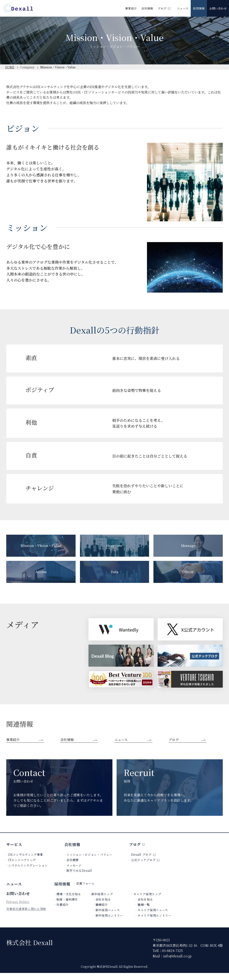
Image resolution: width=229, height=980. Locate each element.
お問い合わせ (218, 8)
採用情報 (199, 8)
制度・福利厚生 (67, 907)
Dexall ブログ (143, 862)
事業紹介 (131, 8)
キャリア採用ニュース (153, 917)
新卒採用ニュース (108, 917)
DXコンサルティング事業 (26, 862)
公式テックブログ (146, 867)
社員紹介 (63, 912)
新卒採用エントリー (109, 923)
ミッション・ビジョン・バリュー (89, 862)
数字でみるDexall (79, 878)
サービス (14, 851)
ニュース (183, 8)
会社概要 (73, 867)
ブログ (164, 8)
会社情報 (147, 8)
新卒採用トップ (102, 901)
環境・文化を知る (69, 901)
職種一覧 (144, 912)
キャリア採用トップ (147, 901)
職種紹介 (102, 912)
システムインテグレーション (28, 872)
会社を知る (103, 907)
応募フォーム (85, 891)
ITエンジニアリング (22, 867)
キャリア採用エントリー (154, 923)
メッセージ (74, 872)
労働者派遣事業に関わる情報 (26, 919)
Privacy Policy (18, 911)
